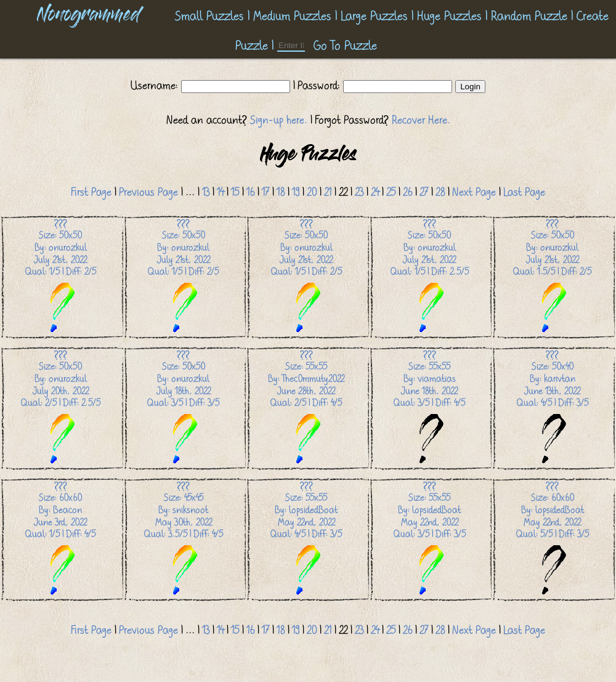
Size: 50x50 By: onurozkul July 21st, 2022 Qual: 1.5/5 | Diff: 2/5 (552, 276)
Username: (156, 86)
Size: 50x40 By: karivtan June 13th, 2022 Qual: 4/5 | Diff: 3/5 (553, 408)
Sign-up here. (279, 120)
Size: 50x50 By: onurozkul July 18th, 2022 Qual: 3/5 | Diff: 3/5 (183, 408)
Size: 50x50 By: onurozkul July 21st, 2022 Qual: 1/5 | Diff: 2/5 (61, 276)
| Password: (317, 86)
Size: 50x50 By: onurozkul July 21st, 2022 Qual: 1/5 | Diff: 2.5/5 (430, 276)
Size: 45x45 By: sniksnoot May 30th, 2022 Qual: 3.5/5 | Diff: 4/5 (184, 539)
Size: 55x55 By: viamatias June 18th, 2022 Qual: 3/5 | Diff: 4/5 (429, 408)
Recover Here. (421, 120)
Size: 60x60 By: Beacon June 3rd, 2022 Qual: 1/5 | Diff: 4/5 (60, 539)
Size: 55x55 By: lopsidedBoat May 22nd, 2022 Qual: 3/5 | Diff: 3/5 (430, 539)
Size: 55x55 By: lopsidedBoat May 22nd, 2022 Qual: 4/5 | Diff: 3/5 (306, 539)
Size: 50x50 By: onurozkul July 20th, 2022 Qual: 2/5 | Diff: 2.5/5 (61, 408)
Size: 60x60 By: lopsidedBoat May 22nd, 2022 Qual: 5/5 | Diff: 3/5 (553, 539)
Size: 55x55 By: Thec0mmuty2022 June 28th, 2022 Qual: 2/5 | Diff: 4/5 (306, 408)
